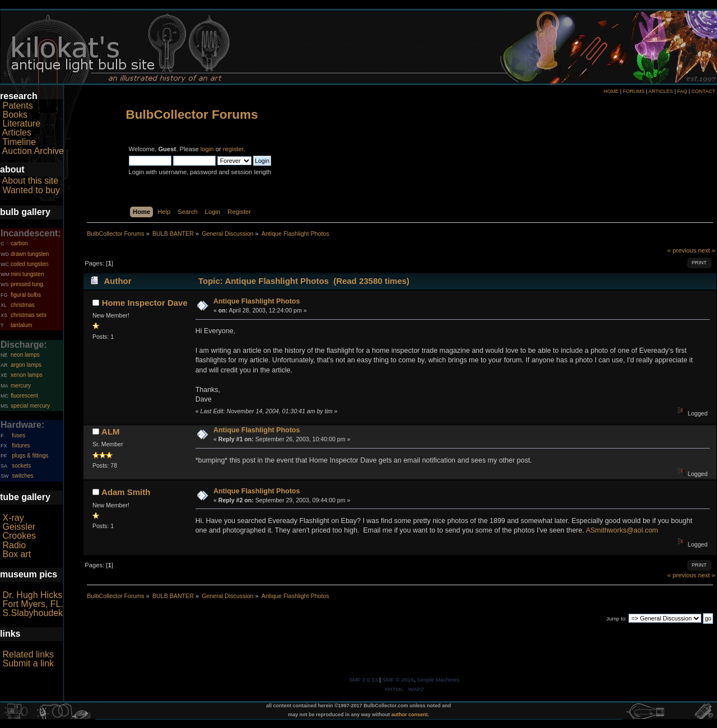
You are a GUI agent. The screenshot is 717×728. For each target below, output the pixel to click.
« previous (682, 250)
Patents (17, 106)
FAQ (682, 91)
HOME (611, 91)
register (233, 149)
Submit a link (28, 663)
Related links (28, 654)
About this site (31, 181)
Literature (21, 123)
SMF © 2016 (398, 680)
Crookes (19, 536)
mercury (21, 386)
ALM (110, 431)
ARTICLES (661, 91)
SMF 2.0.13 (364, 680)
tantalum (21, 325)
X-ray (13, 518)
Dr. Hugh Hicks (32, 595)
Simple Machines (438, 680)
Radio (14, 545)
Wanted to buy (31, 190)
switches (22, 476)
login (207, 149)
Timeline (19, 142)
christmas (23, 305)
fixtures (21, 445)
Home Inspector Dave (145, 303)
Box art (17, 554)
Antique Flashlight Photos (257, 301)
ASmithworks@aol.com (622, 530)
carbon (19, 243)
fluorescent (24, 396)
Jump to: (616, 619)
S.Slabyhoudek (32, 613)
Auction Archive (33, 151)
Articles (17, 132)
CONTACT (703, 91)
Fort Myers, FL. (32, 604)
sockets (21, 466)
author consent (410, 715)
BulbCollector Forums (192, 115)
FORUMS (634, 91)
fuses (18, 435)
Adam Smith (126, 492)
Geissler (19, 527)
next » (707, 250)
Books (15, 115)
